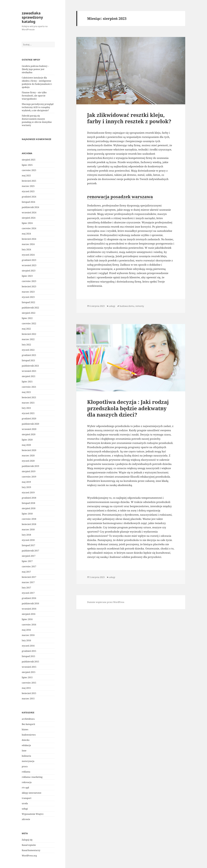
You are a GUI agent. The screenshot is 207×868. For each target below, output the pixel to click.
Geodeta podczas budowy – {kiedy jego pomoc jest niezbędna (35, 69)
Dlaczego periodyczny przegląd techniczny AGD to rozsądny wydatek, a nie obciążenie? (38, 107)
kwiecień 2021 (29, 397)
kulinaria (26, 756)
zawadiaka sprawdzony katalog (32, 17)
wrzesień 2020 (29, 429)
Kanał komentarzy (31, 850)
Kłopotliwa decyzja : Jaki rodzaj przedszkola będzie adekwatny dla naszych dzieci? (128, 408)
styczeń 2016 (28, 646)
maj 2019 (26, 482)
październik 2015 (30, 662)
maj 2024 (26, 234)
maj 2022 (26, 329)
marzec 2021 (28, 403)
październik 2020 (30, 424)
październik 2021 (30, 366)
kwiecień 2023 (29, 286)
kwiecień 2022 (29, 334)
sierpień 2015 (29, 672)
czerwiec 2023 (29, 281)
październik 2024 (30, 207)
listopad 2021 (28, 360)
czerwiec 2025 (29, 170)
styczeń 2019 (28, 493)
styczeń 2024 (28, 255)
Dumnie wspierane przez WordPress (106, 602)
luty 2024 (26, 249)
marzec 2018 (28, 529)
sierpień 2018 (29, 508)
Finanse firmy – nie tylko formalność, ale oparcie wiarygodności (34, 96)
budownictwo (29, 735)
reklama (26, 772)
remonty (140, 306)
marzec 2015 (28, 699)
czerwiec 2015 (29, 683)
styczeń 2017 (28, 593)
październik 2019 (30, 466)
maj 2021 (26, 392)
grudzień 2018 (29, 498)
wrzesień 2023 (29, 265)
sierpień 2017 (29, 556)
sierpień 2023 (29, 271)
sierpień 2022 (29, 313)
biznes (25, 729)
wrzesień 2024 (29, 213)
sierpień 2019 (29, 471)
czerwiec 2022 (29, 323)
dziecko (26, 740)
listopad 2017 (28, 545)
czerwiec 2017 (29, 566)
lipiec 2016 (27, 619)
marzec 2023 (28, 292)
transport (27, 798)
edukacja (26, 745)
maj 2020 (26, 445)
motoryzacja (28, 761)
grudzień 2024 (29, 197)
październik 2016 (30, 603)
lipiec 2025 (27, 165)
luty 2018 (26, 535)
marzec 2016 (28, 635)
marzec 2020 (28, 456)
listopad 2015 (28, 656)
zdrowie (26, 819)
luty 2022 (26, 345)
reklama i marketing (32, 777)
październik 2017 (30, 551)
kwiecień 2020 (29, 450)
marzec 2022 (28, 339)
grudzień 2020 (29, 419)
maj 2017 (26, 572)
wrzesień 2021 (29, 371)
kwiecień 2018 (29, 524)
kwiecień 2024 (29, 239)
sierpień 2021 (29, 376)
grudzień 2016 (29, 598)
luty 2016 (26, 640)
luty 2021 (26, 408)
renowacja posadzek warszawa (120, 197)
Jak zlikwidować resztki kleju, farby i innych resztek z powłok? (129, 118)
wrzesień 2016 (29, 609)
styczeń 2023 (28, 297)
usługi (25, 809)
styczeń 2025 (28, 191)
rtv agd (25, 788)
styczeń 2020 (28, 461)
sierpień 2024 (29, 218)
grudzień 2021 (29, 355)
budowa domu (127, 306)
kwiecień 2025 (29, 181)
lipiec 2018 (27, 514)
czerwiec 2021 (29, 387)
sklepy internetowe (32, 793)
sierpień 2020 (29, 434)
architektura (28, 719)
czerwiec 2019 (29, 477)
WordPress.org (29, 856)
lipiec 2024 (27, 223)
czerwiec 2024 (29, 228)
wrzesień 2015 (29, 667)
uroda (25, 803)
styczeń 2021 (28, 413)
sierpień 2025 (29, 160)
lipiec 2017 (27, 561)
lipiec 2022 (27, 318)
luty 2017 (26, 588)
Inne (24, 751)
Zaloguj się (27, 840)
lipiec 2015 (27, 677)
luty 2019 (26, 487)
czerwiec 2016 (29, 625)
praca (25, 766)
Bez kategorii (28, 724)
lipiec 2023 (27, 276)
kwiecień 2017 (29, 577)
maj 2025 (26, 176)
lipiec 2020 (27, 440)
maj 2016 (26, 630)
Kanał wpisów (29, 845)
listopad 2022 (28, 302)
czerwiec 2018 (29, 519)
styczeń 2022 (28, 350)
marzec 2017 (28, 582)
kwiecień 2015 (29, 693)
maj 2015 (26, 688)
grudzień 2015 (29, 651)
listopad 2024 (28, 202)
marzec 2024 (28, 244)
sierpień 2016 (29, 614)
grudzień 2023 (29, 260)
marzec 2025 (28, 186)
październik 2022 (30, 308)
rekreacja (27, 782)
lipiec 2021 (27, 382)
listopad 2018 (28, 503)
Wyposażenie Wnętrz (33, 814)
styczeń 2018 (28, 540)
